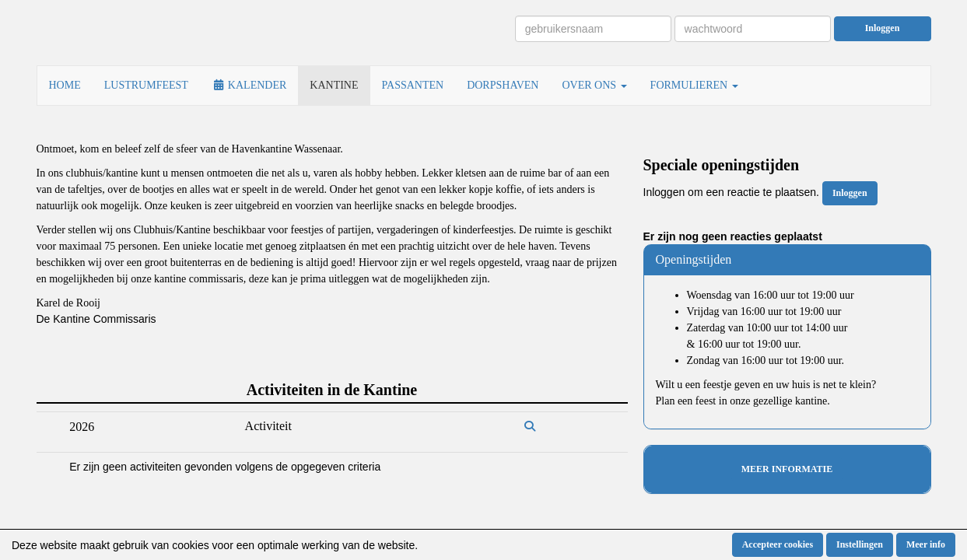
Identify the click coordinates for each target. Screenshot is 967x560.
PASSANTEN (413, 85)
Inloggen (883, 28)
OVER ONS (594, 85)
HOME (65, 85)
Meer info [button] (926, 544)
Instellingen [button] (860, 544)
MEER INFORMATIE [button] (787, 469)
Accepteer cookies (778, 544)
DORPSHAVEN (503, 85)
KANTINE (334, 85)
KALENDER (249, 85)
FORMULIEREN (694, 85)
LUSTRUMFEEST (146, 85)
